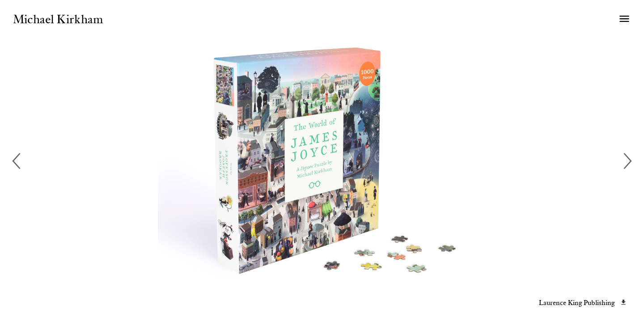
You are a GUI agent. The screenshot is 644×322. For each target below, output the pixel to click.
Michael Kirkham (58, 20)
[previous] (18, 161)
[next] (626, 161)
